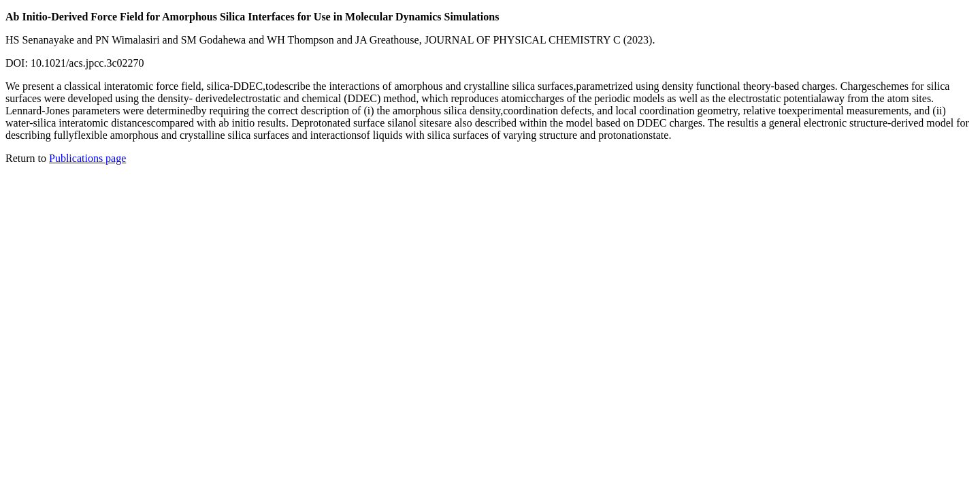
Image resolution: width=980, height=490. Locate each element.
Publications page (87, 158)
